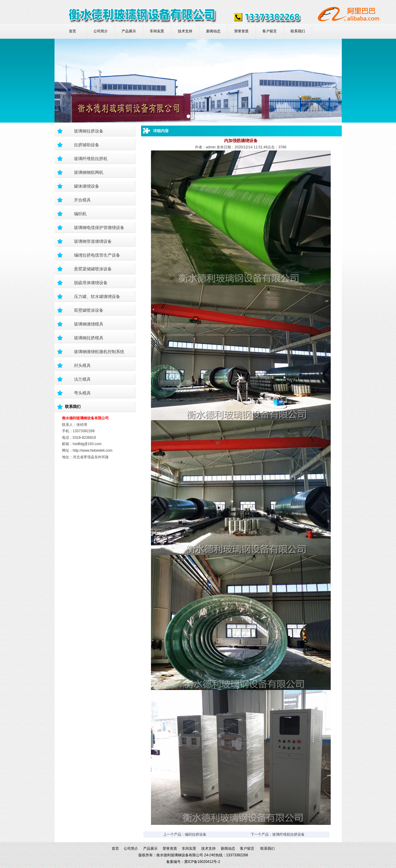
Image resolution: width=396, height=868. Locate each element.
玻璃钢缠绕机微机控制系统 (99, 352)
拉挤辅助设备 (87, 145)
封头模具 (82, 365)
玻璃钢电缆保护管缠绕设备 (99, 227)
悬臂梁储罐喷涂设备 (93, 269)
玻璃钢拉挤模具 (89, 338)
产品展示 (129, 31)
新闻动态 (213, 31)
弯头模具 (82, 393)
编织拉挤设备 (196, 834)
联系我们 (298, 31)
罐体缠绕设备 (87, 186)
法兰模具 (82, 379)
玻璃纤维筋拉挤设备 (288, 834)
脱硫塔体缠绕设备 (91, 283)
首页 (72, 31)
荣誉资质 (241, 31)
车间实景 (157, 31)
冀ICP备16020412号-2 (202, 862)
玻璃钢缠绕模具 (89, 324)
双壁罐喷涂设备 (89, 310)
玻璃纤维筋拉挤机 (91, 159)
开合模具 (82, 200)
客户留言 (270, 31)
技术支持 (185, 31)
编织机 (80, 214)
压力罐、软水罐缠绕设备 (97, 296)
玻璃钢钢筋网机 (89, 172)
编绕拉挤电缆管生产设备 (97, 255)
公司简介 (101, 31)
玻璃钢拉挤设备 (89, 131)
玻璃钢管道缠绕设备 (93, 241)
